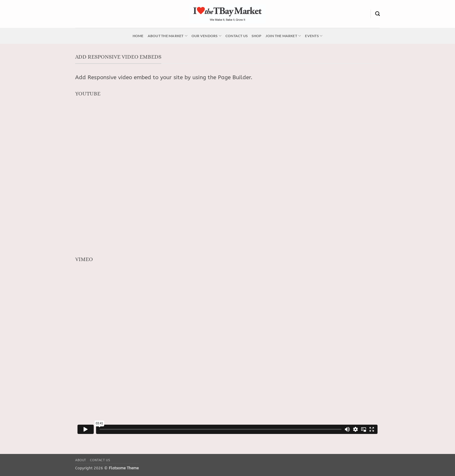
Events (314, 36)
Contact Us (236, 36)
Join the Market (283, 36)
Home (138, 36)
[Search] (378, 14)
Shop (257, 36)
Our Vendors (206, 36)
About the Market (168, 36)
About (81, 460)
